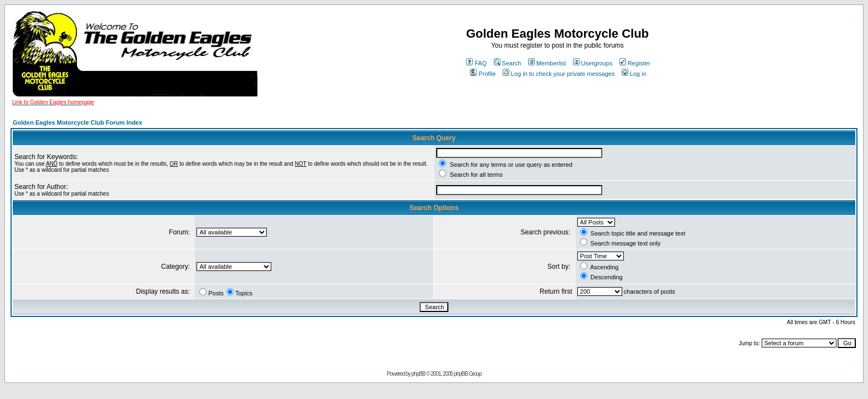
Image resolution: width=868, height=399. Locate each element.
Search (508, 63)
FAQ (476, 63)
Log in (634, 74)
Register (635, 63)
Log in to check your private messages (559, 74)
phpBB (418, 374)
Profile (483, 74)
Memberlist (547, 63)
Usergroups (593, 63)
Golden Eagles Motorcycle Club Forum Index (77, 122)
